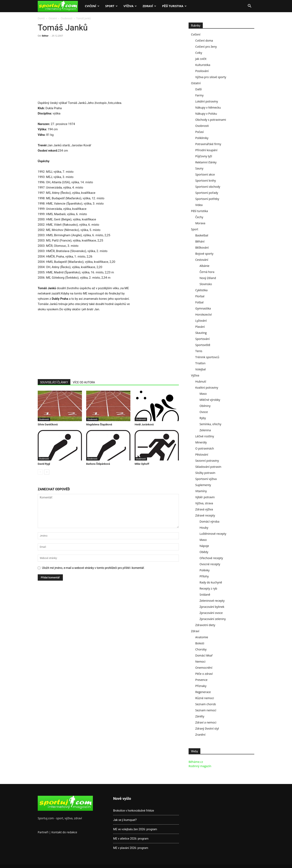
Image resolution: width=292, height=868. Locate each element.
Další (199, 89)
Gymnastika (203, 308)
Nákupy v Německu (208, 107)
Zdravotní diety (205, 625)
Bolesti (200, 643)
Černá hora (207, 272)
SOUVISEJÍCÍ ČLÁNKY (54, 382)
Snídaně (205, 595)
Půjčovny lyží (204, 156)
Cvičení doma (204, 40)
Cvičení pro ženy (206, 47)
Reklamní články (206, 162)
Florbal (200, 296)
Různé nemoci (205, 698)
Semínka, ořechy (210, 424)
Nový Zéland (208, 278)
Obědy (204, 552)
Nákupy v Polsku (206, 114)
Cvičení (92, 6)
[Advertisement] (72, 70)
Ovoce (204, 412)
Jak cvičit (201, 59)
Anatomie (202, 637)
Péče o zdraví (204, 674)
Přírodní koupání (206, 150)
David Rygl (44, 464)
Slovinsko (206, 284)
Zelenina (205, 430)
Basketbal (202, 235)
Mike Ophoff (142, 464)
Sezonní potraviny (207, 461)
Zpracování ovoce (211, 613)
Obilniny (205, 406)
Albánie (205, 266)
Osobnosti (67, 18)
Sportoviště (203, 345)
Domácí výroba (209, 521)
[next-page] (47, 472)
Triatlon (200, 363)
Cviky (199, 53)
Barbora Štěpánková (98, 464)
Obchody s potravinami (211, 120)
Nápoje (204, 546)
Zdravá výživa (204, 509)
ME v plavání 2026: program (131, 848)
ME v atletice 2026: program (131, 839)
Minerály (201, 442)
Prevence (201, 680)
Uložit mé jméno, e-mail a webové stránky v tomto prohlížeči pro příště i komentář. (93, 568)
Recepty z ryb (208, 588)
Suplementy (203, 485)
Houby (204, 528)
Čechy (199, 217)
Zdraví (149, 6)
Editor (45, 36)
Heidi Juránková (144, 424)
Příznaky (201, 686)
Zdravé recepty (205, 515)
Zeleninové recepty (212, 601)
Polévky (205, 570)
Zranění (200, 735)
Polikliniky (202, 138)
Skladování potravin (208, 467)
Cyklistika (201, 290)
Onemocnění (204, 668)
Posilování (202, 71)
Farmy (199, 95)
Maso (203, 394)
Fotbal (199, 302)
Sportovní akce (205, 174)
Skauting (201, 333)
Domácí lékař (204, 655)
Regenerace (203, 692)
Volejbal (201, 369)
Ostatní (53, 18)
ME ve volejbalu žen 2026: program (135, 829)
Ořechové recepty (211, 558)
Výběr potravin (205, 497)
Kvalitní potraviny (207, 388)
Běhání (200, 241)
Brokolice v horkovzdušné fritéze (134, 811)
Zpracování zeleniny (213, 619)
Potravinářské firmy (208, 144)
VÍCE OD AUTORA (84, 382)
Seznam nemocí (206, 710)
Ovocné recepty (210, 564)
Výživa (130, 6)
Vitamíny (201, 491)
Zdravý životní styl (207, 728)
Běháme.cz (196, 762)
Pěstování (202, 454)
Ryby (203, 418)
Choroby (201, 649)
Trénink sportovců (207, 357)
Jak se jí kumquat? (125, 820)
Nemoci (200, 662)
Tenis (199, 351)
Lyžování (201, 321)
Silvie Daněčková (48, 424)
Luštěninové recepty (213, 534)
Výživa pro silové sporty (211, 77)
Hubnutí (201, 381)
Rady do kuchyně (211, 582)
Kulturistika (203, 65)
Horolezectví (203, 314)
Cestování (202, 260)
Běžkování (202, 247)
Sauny (199, 168)
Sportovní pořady (207, 193)
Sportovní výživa (206, 479)
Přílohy (204, 576)
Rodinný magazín (200, 766)
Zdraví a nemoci (206, 722)
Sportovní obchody (208, 187)
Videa (199, 205)
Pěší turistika (174, 6)
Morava (200, 223)
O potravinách (205, 448)
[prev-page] (40, 472)
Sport (111, 6)
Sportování (202, 339)
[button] (249, 6)
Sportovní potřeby (207, 199)
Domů (41, 18)
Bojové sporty (204, 254)
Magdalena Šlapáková (99, 424)
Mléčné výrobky (210, 400)
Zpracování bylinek (212, 607)
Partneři (43, 832)
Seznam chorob (206, 704)
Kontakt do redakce (64, 832)
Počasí (200, 132)
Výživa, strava (204, 503)
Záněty (200, 716)
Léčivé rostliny (205, 436)
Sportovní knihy (206, 181)
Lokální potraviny (207, 101)
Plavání (200, 327)
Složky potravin (205, 473)
